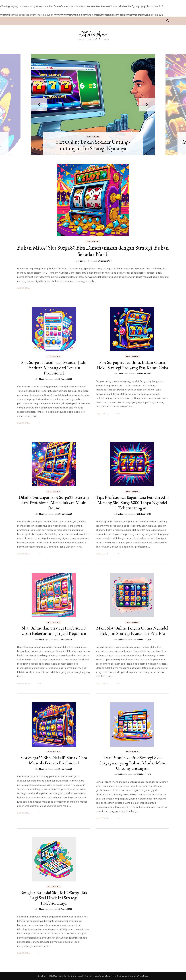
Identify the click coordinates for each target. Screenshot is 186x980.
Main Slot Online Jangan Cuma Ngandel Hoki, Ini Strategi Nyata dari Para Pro (132, 631)
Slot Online (93, 137)
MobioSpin (93, 34)
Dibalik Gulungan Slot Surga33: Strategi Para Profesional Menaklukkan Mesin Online (54, 502)
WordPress (143, 976)
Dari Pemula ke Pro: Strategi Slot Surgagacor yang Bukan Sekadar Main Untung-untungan (132, 763)
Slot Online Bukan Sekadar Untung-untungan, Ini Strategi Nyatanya (93, 145)
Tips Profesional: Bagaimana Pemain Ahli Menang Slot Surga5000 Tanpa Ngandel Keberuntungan (132, 502)
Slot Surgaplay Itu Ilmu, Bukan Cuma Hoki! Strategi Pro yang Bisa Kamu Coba (132, 365)
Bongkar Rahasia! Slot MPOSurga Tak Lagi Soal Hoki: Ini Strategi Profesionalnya (54, 898)
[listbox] (93, 105)
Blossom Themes (116, 976)
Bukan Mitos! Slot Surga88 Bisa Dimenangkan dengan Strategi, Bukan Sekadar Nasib (93, 251)
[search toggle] (168, 21)
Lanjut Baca (23, 288)
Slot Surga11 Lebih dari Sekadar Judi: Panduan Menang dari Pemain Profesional (54, 368)
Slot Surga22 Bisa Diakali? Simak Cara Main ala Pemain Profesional (54, 760)
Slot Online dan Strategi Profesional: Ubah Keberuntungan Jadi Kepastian (54, 631)
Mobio (81, 261)
